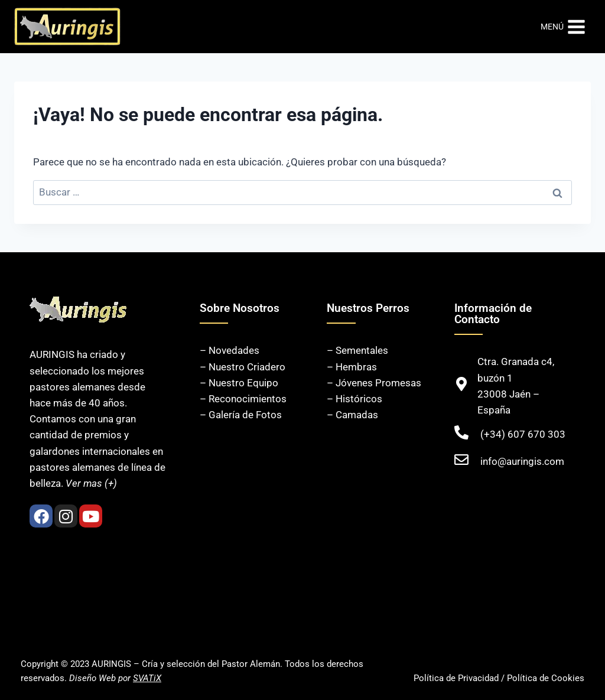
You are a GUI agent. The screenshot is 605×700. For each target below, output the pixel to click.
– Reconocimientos (243, 399)
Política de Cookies (546, 678)
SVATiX (147, 678)
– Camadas (352, 415)
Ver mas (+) (91, 483)
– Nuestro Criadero (243, 367)
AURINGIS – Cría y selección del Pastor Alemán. (187, 664)
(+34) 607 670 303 (523, 434)
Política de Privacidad (456, 678)
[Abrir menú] (563, 27)
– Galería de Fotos (241, 415)
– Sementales (357, 350)
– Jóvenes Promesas (374, 383)
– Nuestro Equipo (239, 383)
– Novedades (230, 350)
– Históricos (354, 399)
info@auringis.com (522, 461)
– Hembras (352, 367)
